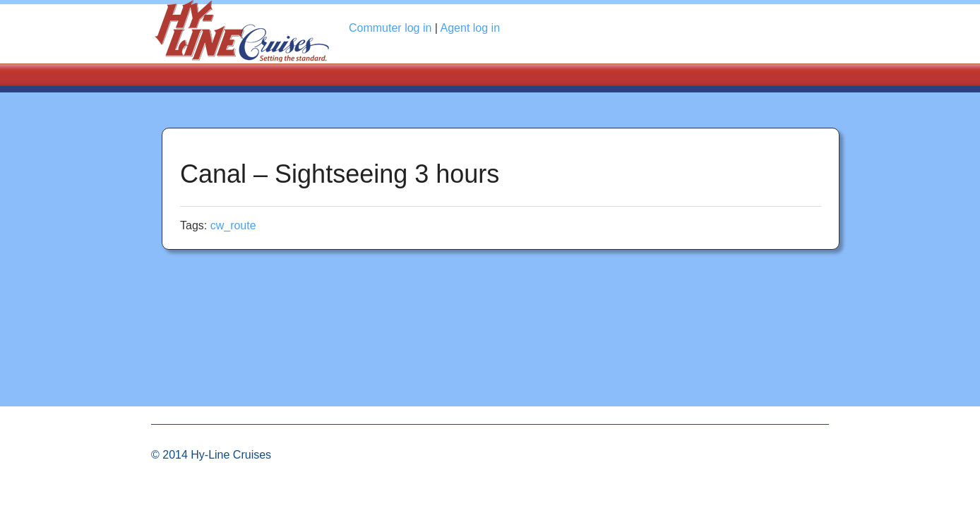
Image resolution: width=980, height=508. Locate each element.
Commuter (390, 28)
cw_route (233, 225)
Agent (471, 28)
